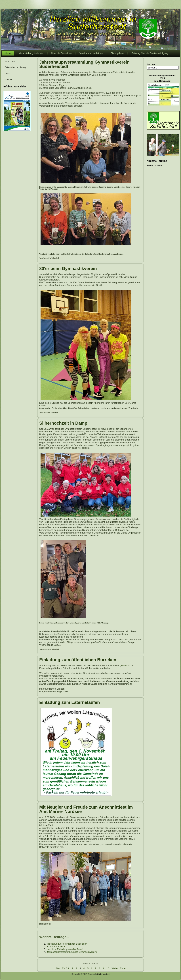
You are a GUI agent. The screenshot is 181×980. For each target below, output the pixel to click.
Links (7, 74)
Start (58, 968)
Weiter (115, 968)
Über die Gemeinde (62, 53)
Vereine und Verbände (91, 53)
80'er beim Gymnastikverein (68, 268)
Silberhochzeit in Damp (63, 423)
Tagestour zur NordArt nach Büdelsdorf (67, 944)
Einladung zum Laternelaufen (70, 702)
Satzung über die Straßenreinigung (150, 53)
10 (108, 968)
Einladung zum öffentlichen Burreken (78, 660)
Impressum (10, 61)
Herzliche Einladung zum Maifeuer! (65, 949)
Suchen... (152, 64)
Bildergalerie (117, 53)
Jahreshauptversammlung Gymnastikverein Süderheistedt (84, 64)
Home (8, 53)
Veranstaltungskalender (31, 53)
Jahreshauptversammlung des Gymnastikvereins (72, 952)
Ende (123, 968)
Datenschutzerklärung (15, 67)
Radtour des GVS (56, 946)
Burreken (126, 665)
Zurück (66, 968)
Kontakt (8, 80)
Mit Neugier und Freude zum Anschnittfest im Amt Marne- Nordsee (86, 809)
